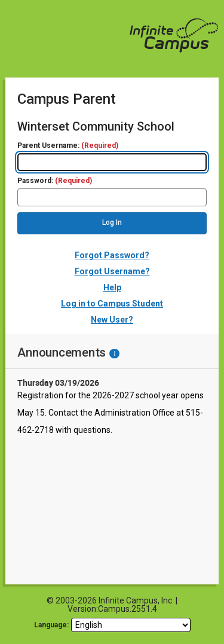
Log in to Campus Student (112, 304)
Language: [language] (51, 625)
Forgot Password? (112, 255)
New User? (112, 320)
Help (112, 287)
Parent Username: (68, 146)
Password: (55, 181)
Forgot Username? (112, 271)
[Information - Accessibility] (114, 354)
